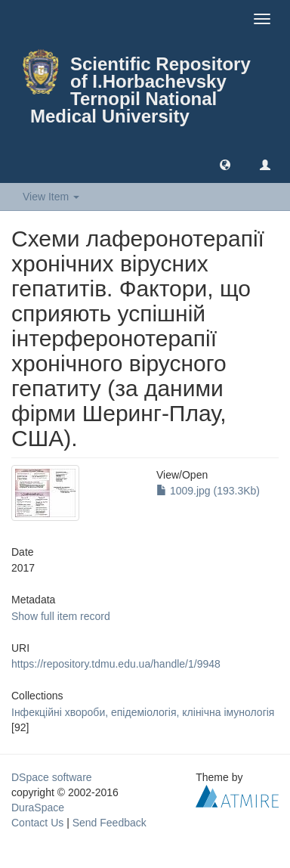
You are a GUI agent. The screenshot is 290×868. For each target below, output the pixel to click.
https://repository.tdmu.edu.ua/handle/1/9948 (116, 664)
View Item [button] (51, 197)
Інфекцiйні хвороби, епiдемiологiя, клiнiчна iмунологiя (143, 712)
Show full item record (61, 616)
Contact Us (37, 823)
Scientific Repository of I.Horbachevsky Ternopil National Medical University (140, 90)
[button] (225, 164)
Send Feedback (110, 823)
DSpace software (52, 777)
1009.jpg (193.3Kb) (208, 491)
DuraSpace (38, 808)
